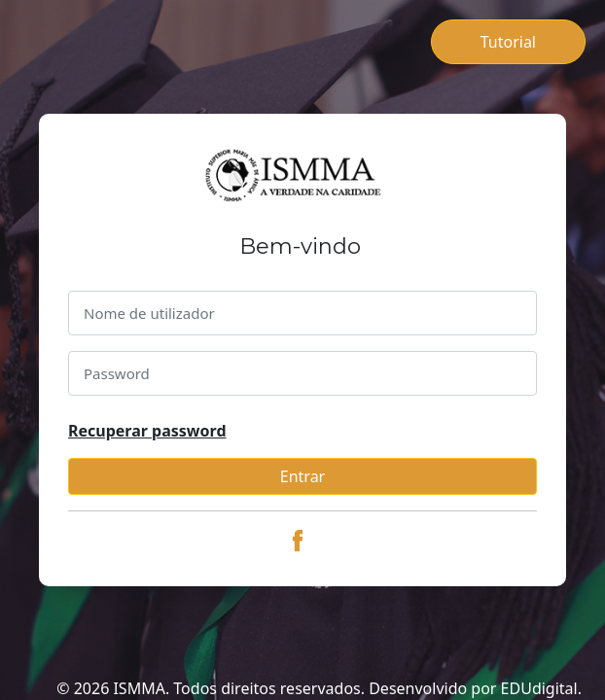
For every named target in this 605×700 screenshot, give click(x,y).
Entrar (302, 476)
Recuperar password (147, 431)
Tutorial (508, 42)
